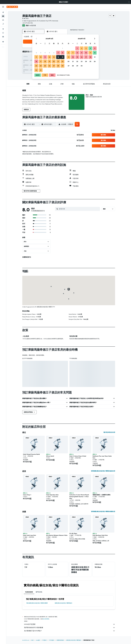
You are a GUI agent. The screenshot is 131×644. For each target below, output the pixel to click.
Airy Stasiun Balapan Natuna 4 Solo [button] (57, 535)
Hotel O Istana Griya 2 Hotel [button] (78, 456)
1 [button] (62, 48)
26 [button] (49, 66)
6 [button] (54, 53)
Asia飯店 (38, 640)
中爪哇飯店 (52, 640)
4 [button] (45, 53)
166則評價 (33, 25)
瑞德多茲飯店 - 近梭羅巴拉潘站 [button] (102, 495)
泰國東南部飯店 (60, 640)
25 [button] (45, 66)
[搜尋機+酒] (3, 24)
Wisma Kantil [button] (50, 456)
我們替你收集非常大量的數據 (70, 628)
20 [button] (54, 61)
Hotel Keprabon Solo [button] (52, 495)
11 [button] (45, 57)
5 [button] (49, 53)
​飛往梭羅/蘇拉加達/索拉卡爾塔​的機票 (37, 603)
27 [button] (54, 66)
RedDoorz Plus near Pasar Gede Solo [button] (102, 457)
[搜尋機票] (3, 12)
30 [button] (36, 70)
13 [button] (54, 57)
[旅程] (3, 42)
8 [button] (63, 53)
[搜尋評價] (79, 209)
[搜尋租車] (3, 20)
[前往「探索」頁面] (3, 29)
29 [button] (62, 66)
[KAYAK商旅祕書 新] (3, 37)
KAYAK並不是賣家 (70, 624)
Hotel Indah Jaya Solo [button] (29, 535)
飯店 (33, 640)
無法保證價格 (46, 619)
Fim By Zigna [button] (73, 533)
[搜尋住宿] (3, 16)
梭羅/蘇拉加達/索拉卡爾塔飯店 (63, 603)
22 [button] (62, 61)
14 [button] (58, 57)
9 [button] (36, 57)
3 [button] (41, 53)
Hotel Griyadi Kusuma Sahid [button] (31, 454)
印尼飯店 (44, 640)
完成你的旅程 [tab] (29, 592)
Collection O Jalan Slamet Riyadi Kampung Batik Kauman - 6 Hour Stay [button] (79, 497)
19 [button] (49, 61)
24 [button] (41, 66)
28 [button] (58, 66)
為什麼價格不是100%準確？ (70, 631)
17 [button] (41, 61)
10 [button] (41, 57)
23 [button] (36, 66)
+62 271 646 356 (28, 23)
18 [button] (45, 61)
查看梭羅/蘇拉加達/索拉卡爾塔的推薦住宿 (103, 511)
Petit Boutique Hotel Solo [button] (100, 535)
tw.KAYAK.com (26, 640)
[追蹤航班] (3, 33)
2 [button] (36, 53)
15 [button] (63, 57)
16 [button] (36, 61)
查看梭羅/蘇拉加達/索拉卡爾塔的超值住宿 (103, 471)
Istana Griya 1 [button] (27, 495)
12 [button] (49, 57)
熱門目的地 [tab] (39, 592)
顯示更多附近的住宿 (109, 432)
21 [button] (58, 61)
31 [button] (41, 70)
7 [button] (58, 53)
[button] (129, 2)
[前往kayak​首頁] (12, 7)
